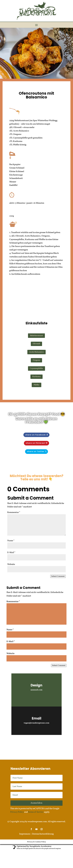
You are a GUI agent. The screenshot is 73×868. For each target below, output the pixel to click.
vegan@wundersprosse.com (36, 723)
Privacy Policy (17, 812)
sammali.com (36, 690)
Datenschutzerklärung (43, 834)
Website (11, 564)
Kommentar (14, 512)
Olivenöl (36, 344)
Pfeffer (36, 385)
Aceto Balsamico (36, 352)
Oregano (36, 360)
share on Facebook (35, 435)
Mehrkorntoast (36, 336)
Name (11, 541)
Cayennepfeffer (36, 368)
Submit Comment (58, 576)
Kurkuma (36, 377)
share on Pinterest (35, 443)
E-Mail (11, 552)
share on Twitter (36, 451)
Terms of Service (36, 812)
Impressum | (26, 834)
